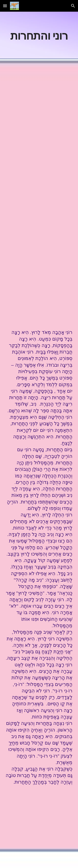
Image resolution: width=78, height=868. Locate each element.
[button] (5, 6)
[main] (39, 36)
